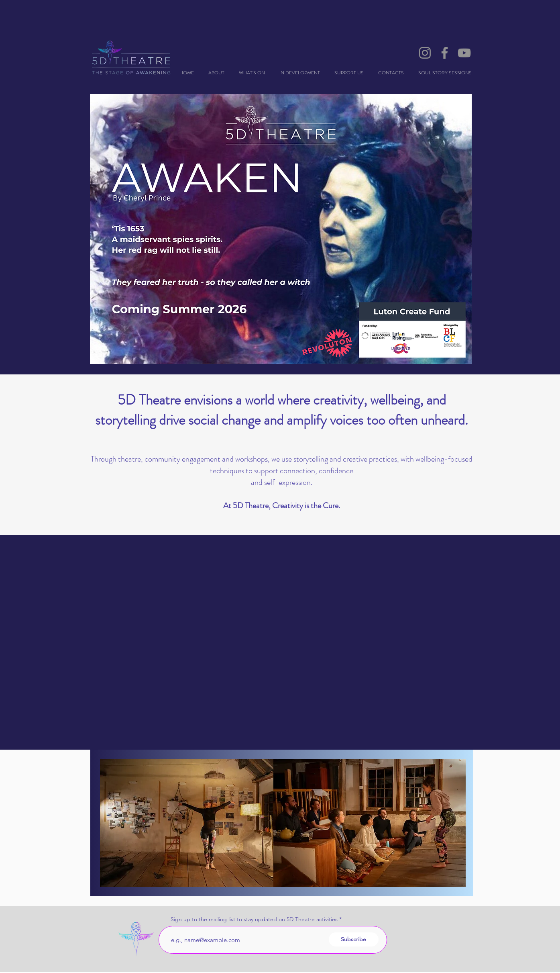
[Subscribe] (354, 939)
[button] (300, 73)
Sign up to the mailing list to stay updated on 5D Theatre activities (254, 919)
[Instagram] (425, 53)
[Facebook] (445, 53)
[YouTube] (464, 53)
